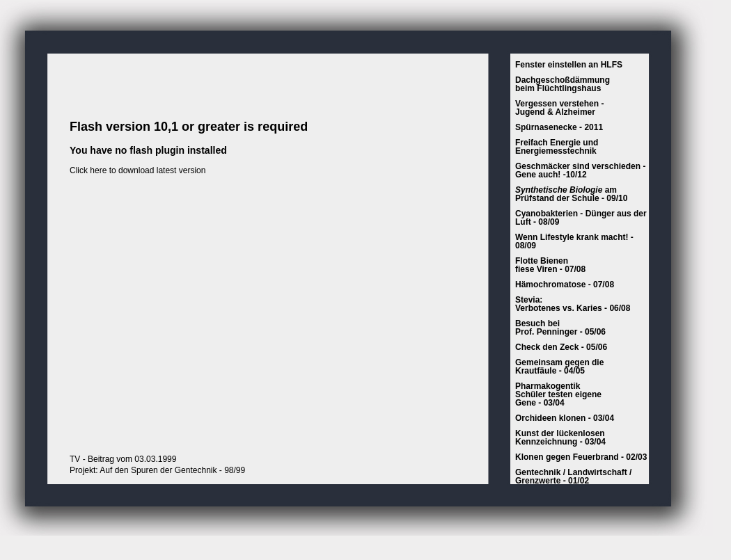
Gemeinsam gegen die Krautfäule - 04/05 (559, 367)
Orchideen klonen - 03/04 (565, 418)
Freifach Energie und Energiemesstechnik (557, 147)
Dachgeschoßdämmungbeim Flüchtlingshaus (563, 84)
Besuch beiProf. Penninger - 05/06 (560, 328)
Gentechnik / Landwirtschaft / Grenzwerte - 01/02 (573, 477)
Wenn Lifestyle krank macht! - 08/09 (574, 241)
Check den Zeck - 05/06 (561, 347)
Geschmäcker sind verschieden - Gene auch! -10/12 (580, 170)
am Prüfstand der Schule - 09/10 (571, 194)
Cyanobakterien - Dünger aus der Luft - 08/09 (581, 218)
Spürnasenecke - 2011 (559, 127)
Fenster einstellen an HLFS (569, 65)
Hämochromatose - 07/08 (565, 285)
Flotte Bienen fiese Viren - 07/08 (550, 265)
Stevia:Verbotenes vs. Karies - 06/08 (573, 304)
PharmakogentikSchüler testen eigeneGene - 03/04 (558, 394)
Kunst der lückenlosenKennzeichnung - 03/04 (560, 438)
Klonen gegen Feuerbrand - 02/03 (581, 457)
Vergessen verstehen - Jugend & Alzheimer (559, 108)
